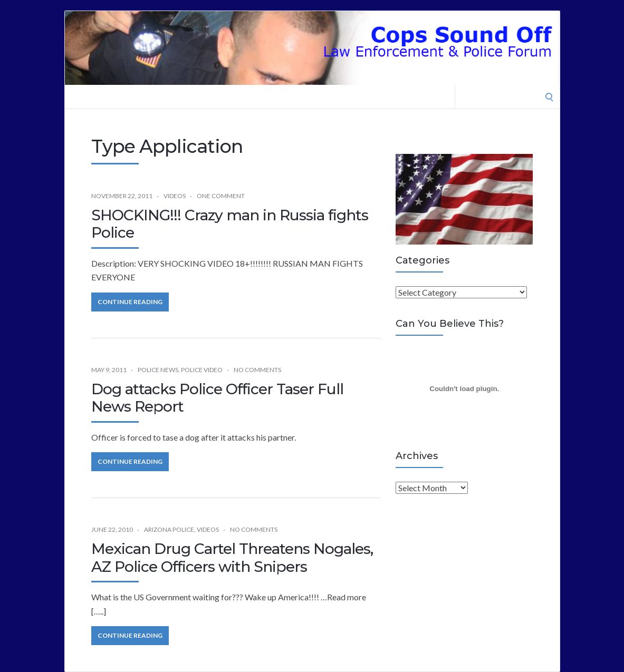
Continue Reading (130, 302)
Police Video (202, 370)
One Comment (221, 196)
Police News (158, 370)
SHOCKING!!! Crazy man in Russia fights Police (230, 224)
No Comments (257, 370)
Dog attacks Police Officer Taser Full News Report (217, 398)
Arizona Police (169, 529)
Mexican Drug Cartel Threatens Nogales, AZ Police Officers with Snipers (232, 558)
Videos (175, 196)
